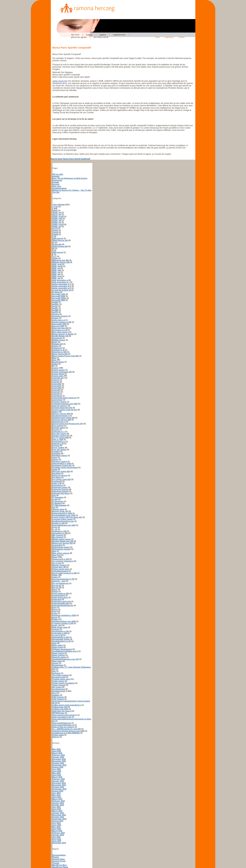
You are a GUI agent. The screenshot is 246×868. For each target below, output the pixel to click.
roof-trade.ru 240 (60, 633)
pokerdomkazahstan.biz (63, 605)
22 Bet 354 (57, 244)
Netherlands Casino (61, 547)
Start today (57, 661)
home (158, 37)
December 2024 (59, 783)
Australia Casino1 (60, 316)
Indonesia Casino (60, 487)
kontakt (182, 37)
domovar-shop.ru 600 (62, 420)
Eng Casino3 (58, 426)
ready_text (57, 625)
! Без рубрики (59, 205)
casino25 (56, 390)
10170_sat (57, 214)
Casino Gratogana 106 (62, 372)
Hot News (57, 477)
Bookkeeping (58, 362)
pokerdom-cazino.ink (62, 601)
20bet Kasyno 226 (60, 240)
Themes (56, 863)
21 (53, 242)
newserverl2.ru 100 (61, 559)
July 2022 (57, 823)
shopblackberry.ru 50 (62, 641)
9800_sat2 (57, 270)
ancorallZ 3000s (59, 298)
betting (56, 346)
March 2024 (57, 799)
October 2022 (58, 817)
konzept (89, 35)
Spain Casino (58, 653)
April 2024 (57, 797)
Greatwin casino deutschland (65, 467)
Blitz (54, 358)
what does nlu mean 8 (62, 711)
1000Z (55, 210)
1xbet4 (55, 232)
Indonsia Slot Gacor (61, 493)
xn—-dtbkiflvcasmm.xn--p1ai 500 (67, 729)
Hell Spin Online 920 (61, 471)
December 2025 (59, 759)
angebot (103, 35)
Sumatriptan (58, 665)
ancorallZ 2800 (59, 296)
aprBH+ (56, 304)
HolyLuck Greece (60, 475)
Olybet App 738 (59, 567)
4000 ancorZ (58, 252)
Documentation (59, 855)
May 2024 (57, 795)
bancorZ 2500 (58, 326)
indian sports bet (60, 81)
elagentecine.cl (59, 422)
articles (56, 314)
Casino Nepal (58, 374)
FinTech (56, 446)
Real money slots (60, 627)
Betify (55, 342)
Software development (62, 649)
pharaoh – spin (59, 581)
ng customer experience (63, 561)
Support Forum (59, 861)
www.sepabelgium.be (62, 723)
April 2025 (57, 775)
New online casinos (61, 553)
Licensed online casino (63, 519)
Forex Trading (59, 448)
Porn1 (55, 609)
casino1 (56, 380)
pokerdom (57, 599)
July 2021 (57, 837)
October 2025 (58, 763)
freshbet (56, 452)
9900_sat (56, 274)
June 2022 (57, 825)
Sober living (58, 647)
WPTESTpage (58, 713)
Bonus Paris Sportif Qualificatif (77, 159)
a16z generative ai (60, 280)
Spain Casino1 (59, 655)
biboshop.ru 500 (60, 352)
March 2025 (57, 777)
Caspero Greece (59, 402)
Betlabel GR (58, 344)
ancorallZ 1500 (59, 294)
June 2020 (57, 841)
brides (55, 364)
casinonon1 (58, 400)
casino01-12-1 (59, 378)
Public (55, 619)
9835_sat (56, 272)
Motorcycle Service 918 (63, 543)
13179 (55, 228)
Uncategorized (59, 691)
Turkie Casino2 (59, 685)
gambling (57, 454)
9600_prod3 (58, 266)
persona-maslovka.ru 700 (63, 579)
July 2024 (57, 793)
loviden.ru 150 (59, 523)
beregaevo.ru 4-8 (60, 330)
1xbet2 (55, 230)
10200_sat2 (57, 218)
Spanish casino (59, 657)
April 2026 (57, 751)
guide (55, 469)
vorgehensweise (119, 35)
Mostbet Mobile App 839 (63, 541)
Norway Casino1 (60, 565)
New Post (57, 555)
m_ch (55, 529)
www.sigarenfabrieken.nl (63, 725)
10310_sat (57, 220)
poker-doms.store (60, 597)
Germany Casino (60, 461)
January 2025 (58, 781)
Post (54, 611)
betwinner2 (57, 348)
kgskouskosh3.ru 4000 (62, 513)
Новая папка (58, 735)
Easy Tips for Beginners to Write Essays (70, 178)
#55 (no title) (58, 174)
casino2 (56, 382)
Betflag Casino (59, 340)
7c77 (54, 256)
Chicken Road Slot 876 (62, 408)
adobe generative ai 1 (62, 284)
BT (54, 366)
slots (55, 643)
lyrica (55, 527)
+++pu (55, 207)
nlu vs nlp (57, 563)
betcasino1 (57, 338)
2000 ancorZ (58, 238)
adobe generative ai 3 (62, 288)
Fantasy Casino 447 (61, 436)
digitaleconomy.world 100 (64, 418)
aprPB (55, 312)
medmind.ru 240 (59, 531)
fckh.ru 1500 (58, 440)
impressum (169, 37)
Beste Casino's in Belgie (63, 334)
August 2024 (58, 791)
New (54, 551)
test (54, 671)
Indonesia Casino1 (61, 489)
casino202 (57, 384)
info (54, 495)
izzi (54, 507)
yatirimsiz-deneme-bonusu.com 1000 (69, 731)
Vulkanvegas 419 (60, 707)
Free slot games (59, 450)
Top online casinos (61, 675)
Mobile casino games (62, 539)
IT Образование (60, 505)
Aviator (56, 318)
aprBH (55, 302)
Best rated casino (60, 332)
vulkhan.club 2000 (60, 709)
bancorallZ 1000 (59, 324)
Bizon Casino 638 (60, 354)
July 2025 (57, 769)
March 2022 (57, 831)
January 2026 (58, 757)
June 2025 (57, 771)
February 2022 (59, 833)
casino (55, 368)
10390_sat (57, 222)
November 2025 (59, 761)
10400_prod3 (58, 224)
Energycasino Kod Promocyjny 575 (68, 424)
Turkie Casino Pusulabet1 (64, 683)
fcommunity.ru (59, 442)
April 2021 (57, 839)
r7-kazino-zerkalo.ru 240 (63, 623)
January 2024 (58, 803)
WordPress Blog (60, 865)
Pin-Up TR (57, 587)
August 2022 (58, 821)
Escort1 (56, 430)
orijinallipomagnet (60, 571)
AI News (56, 292)
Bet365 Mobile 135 (60, 336)
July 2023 (57, 807)
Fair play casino (59, 434)
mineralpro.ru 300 (60, 533)
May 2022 (57, 827)
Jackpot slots (58, 509)
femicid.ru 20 (58, 444)
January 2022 (58, 835)
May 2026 (57, 749)
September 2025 (59, 765)
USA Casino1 (58, 697)
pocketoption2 (59, 595)
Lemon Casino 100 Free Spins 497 (67, 517)
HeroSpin (57, 473)
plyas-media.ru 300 (61, 593)
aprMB (55, 310)
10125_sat (57, 212)
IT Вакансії (57, 503)
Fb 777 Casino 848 (60, 438)
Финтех (56, 737)
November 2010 (59, 843)
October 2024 (58, 787)
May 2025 (57, 773)
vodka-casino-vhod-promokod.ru (67, 705)
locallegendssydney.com (63, 521)
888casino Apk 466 (61, 260)
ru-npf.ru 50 (58, 635)
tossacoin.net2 (59, 677)
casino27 (56, 392)
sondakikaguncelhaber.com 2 (65, 651)
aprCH (55, 306)
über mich (75, 35)
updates (56, 695)
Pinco (55, 589)
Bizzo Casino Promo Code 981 (66, 356)
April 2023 (57, 809)
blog (54, 360)
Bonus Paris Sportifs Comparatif (72, 48)
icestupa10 (57, 481)
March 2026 (57, 753)
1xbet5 (55, 234)
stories (55, 663)
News (55, 557)
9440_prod (57, 264)
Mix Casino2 (58, 537)
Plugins (56, 857)
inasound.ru (58, 485)
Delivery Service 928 (61, 414)
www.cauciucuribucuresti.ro (65, 715)
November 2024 (59, 785)
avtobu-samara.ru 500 (62, 322)
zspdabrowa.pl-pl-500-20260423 (66, 733)
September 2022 (59, 819)
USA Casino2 (58, 699)
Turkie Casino (58, 681)
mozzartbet (57, 545)
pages (55, 577)
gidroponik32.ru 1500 (62, 463)
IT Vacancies (58, 501)
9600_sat (56, 268)
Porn (55, 607)
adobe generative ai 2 (62, 286)
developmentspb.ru (61, 416)
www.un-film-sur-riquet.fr (63, 727)
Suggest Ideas (59, 859)
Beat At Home (57, 159)
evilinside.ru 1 (59, 432)
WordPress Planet (60, 867)
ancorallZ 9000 (59, 300)
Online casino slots (61, 569)
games (55, 459)
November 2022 (59, 815)
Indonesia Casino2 (61, 491)
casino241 (57, 386)
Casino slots (58, 376)
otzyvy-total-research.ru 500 (65, 573)
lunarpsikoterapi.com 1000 (64, 525)
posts (55, 613)
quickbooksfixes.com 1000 (64, 621)
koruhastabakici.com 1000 (64, 515)
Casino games (59, 370)
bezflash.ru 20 (59, 350)
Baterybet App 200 (60, 328)
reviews (56, 629)
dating (55, 412)
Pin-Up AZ (57, 585)
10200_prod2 (58, 216)
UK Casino (57, 687)
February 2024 (59, 801)
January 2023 (58, 813)
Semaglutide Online (61, 639)
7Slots (55, 258)
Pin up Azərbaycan (61, 583)
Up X (55, 693)
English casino (59, 428)
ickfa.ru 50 (57, 483)
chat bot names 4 (60, 406)
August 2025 (58, 767)
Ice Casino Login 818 (62, 479)
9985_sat (56, 278)
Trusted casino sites (61, 679)
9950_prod (57, 276)
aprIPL (55, 308)
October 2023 (58, 805)
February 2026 (59, 755)
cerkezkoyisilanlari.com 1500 (65, 404)
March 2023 (57, 811)
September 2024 (59, 789)
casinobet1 (57, 396)
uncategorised (59, 689)
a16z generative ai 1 (61, 282)
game (55, 457)
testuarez (56, 673)
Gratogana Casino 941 (62, 465)
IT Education (58, 497)
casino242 (57, 388)
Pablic (55, 575)
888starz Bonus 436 (61, 262)
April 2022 (57, 829)
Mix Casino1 (58, 535)
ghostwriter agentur (79, 37)
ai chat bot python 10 (62, 290)
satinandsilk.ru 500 (61, 637)
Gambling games (60, 455)
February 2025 (59, 779)
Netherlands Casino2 (62, 549)
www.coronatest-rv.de (62, 717)
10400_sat (57, 226)
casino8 (56, 394)
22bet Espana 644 (60, 246)
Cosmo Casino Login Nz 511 (65, 410)
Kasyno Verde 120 (60, 511)
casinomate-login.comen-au (65, 398)
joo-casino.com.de (101, 37)
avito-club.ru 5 (59, 320)
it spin (55, 499)
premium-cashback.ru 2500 (64, 615)
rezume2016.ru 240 (61, 631)
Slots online (58, 645)
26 (53, 248)
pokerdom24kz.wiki (61, 603)
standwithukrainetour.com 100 (66, 659)
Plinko (55, 591)
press (55, 617)
